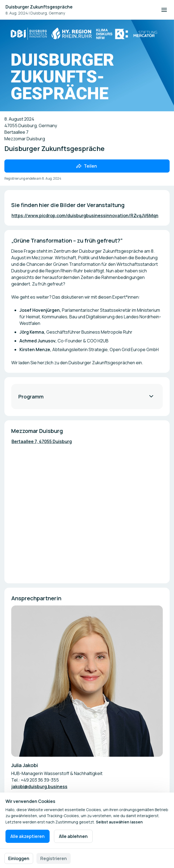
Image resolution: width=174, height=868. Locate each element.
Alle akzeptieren (28, 836)
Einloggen (19, 858)
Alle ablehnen (73, 836)
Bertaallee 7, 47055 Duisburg (42, 441)
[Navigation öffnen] (164, 10)
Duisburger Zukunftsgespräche (39, 7)
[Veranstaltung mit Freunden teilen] (87, 166)
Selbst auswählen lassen (119, 822)
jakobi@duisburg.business (39, 787)
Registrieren (54, 858)
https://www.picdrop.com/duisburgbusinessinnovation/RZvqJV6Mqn (85, 215)
